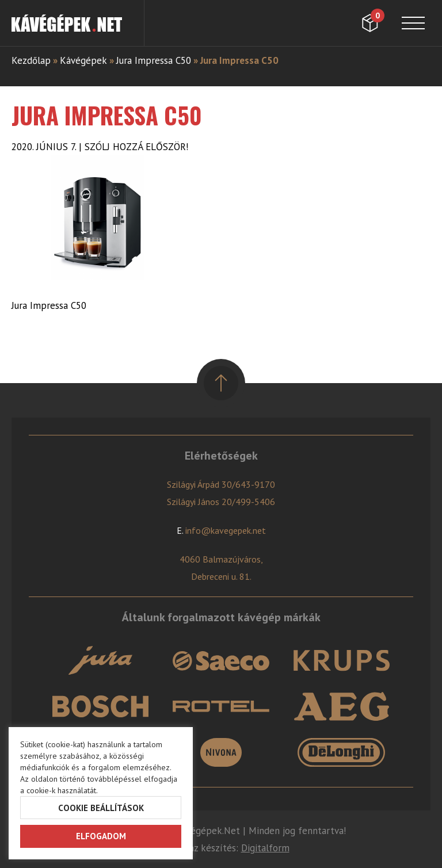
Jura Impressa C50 (154, 60)
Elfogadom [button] (101, 836)
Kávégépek (83, 60)
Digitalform (265, 848)
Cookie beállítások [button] (101, 808)
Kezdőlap (31, 60)
